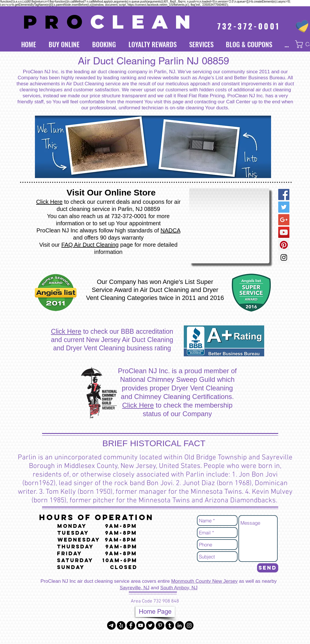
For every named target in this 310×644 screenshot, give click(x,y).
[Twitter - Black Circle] (150, 625)
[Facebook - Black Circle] (131, 625)
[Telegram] (111, 625)
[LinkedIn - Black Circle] (179, 625)
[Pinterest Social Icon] (284, 245)
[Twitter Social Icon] (284, 207)
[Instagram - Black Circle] (189, 625)
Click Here (49, 202)
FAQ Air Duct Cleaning (90, 245)
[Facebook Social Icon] (284, 194)
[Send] (268, 568)
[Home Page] (155, 612)
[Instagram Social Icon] (284, 257)
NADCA (170, 230)
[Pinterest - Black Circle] (160, 625)
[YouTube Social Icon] (284, 232)
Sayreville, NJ (135, 588)
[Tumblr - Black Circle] (170, 625)
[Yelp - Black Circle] (121, 625)
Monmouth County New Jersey (204, 581)
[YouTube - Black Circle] (141, 625)
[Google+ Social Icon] (284, 220)
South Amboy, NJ (179, 588)
